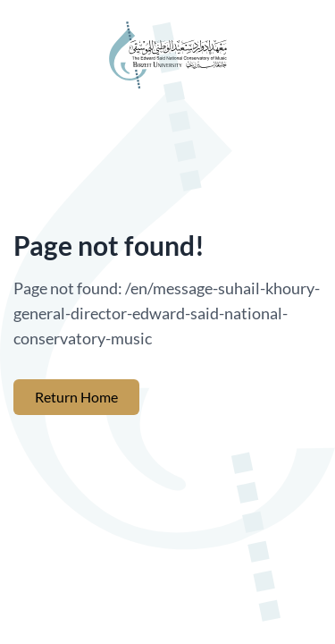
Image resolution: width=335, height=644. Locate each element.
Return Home (76, 397)
